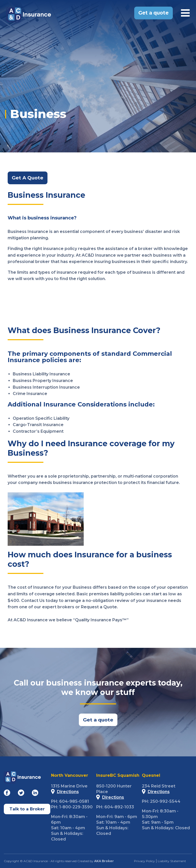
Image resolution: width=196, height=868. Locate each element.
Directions (65, 792)
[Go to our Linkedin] (35, 794)
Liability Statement (172, 861)
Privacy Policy (144, 861)
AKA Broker (104, 861)
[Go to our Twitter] (21, 794)
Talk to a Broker (27, 809)
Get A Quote (28, 178)
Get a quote (154, 13)
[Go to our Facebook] (7, 794)
